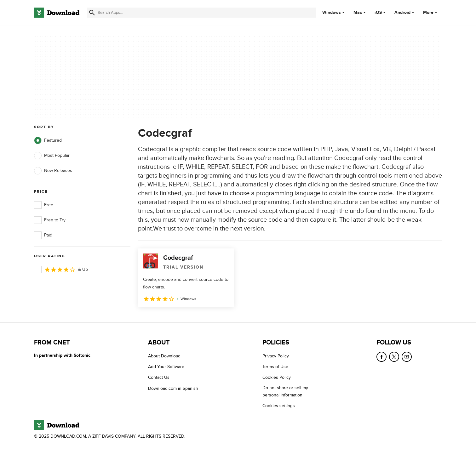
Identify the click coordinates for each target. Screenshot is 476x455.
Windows (332, 13)
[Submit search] (92, 13)
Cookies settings (279, 406)
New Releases (53, 171)
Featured (48, 140)
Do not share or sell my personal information (285, 391)
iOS (378, 13)
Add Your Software (166, 367)
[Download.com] (57, 13)
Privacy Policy (276, 356)
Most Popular (52, 156)
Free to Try (50, 220)
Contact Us (159, 377)
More (431, 12)
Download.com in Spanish (173, 388)
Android (402, 13)
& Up (61, 270)
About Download (164, 356)
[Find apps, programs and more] (201, 13)
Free (44, 205)
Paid (43, 235)
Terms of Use (275, 367)
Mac (358, 13)
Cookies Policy (277, 377)
